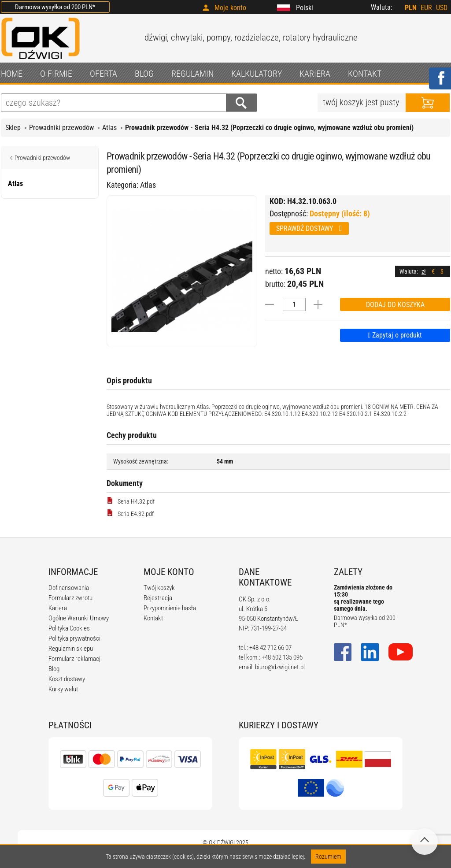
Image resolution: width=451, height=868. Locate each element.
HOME (12, 74)
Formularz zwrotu (70, 598)
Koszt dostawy (67, 679)
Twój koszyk (159, 588)
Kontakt (153, 618)
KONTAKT (365, 74)
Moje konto (230, 8)
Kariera (58, 608)
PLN (411, 8)
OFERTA (104, 74)
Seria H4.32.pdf (131, 501)
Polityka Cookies (69, 628)
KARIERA (315, 74)
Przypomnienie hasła (170, 608)
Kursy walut (63, 689)
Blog (54, 669)
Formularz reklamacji (75, 659)
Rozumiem (328, 857)
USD (442, 8)
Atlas (109, 128)
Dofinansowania (69, 588)
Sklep (13, 128)
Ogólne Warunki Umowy (79, 618)
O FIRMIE (56, 74)
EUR (426, 8)
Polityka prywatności (74, 638)
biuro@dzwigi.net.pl (280, 667)
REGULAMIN (192, 74)
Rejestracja (158, 598)
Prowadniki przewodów (61, 128)
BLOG (144, 74)
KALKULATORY (257, 74)
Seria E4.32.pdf (130, 513)
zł (424, 271)
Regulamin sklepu (71, 649)
